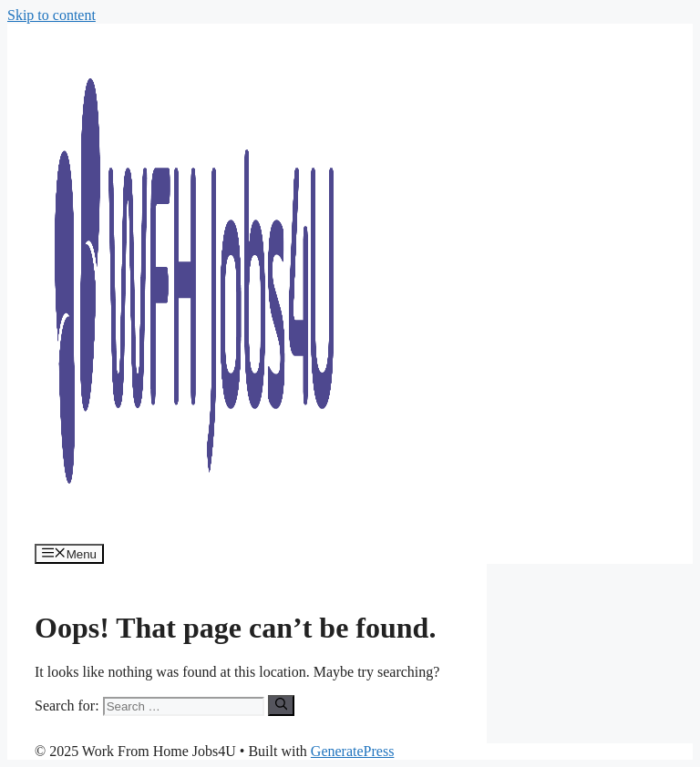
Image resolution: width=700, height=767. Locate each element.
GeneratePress (353, 751)
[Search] (281, 705)
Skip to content (51, 15)
